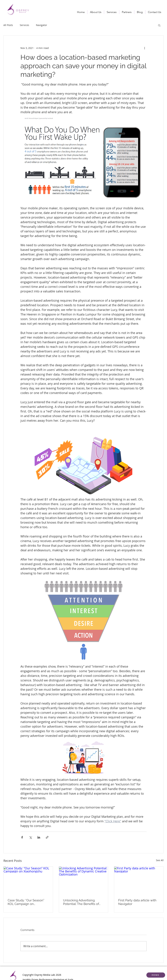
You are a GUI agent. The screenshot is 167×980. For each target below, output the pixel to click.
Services (24, 25)
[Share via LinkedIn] (39, 837)
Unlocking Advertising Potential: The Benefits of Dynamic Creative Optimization (81, 902)
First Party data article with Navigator (137, 902)
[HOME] (156, 975)
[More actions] (145, 48)
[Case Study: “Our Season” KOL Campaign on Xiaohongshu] (28, 880)
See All (160, 860)
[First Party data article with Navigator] (139, 880)
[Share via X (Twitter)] (30, 837)
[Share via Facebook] (22, 837)
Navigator (41, 25)
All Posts (8, 25)
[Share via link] (47, 837)
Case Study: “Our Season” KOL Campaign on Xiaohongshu (26, 902)
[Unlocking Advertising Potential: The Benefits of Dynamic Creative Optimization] (84, 880)
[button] (112, 12)
